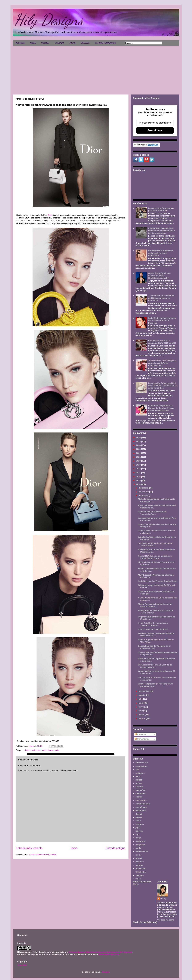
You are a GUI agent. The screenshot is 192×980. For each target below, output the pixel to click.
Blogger (106, 972)
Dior (50, 215)
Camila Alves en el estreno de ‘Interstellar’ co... (152, 513)
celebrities (37, 750)
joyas (138, 828)
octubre (142, 496)
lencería (139, 831)
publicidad (141, 868)
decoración (141, 811)
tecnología (141, 872)
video (138, 879)
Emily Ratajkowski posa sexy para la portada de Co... (155, 685)
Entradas (140, 734)
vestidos (140, 875)
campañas (140, 790)
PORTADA (20, 43)
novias (139, 858)
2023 (139, 449)
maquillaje (140, 845)
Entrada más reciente (29, 848)
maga (138, 838)
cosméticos (141, 807)
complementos (143, 804)
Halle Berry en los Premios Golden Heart (157, 581)
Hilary (163, 899)
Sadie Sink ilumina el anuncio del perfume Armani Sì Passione (162, 321)
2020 (139, 461)
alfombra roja (142, 763)
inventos (140, 824)
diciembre (143, 488)
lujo (137, 834)
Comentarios (142, 739)
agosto (142, 695)
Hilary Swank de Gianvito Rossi (153, 629)
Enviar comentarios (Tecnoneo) (42, 854)
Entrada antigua (115, 848)
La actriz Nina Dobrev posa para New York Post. (161, 209)
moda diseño (142, 851)
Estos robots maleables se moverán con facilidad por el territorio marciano (162, 231)
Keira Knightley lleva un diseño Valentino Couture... (153, 624)
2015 (139, 480)
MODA (33, 43)
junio (141, 703)
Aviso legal (22, 965)
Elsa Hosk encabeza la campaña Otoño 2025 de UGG (162, 342)
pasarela (140, 862)
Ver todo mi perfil (165, 920)
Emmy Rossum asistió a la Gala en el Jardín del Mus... (156, 612)
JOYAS (72, 43)
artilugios (140, 773)
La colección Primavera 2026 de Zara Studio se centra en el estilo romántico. (162, 386)
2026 (139, 437)
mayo (141, 707)
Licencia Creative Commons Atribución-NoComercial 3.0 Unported (100, 952)
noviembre (144, 492)
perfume (139, 865)
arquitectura (141, 766)
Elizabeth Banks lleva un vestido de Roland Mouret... (155, 666)
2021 (139, 457)
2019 (139, 465)
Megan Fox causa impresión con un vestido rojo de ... (155, 605)
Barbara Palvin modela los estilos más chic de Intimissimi (161, 253)
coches (139, 797)
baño (138, 776)
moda (57, 750)
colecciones (48, 750)
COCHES (45, 43)
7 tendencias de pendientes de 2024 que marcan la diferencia (161, 298)
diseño (139, 814)
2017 (139, 473)
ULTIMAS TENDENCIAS (105, 43)
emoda (139, 817)
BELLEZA (85, 43)
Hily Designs (49, 20)
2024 (139, 445)
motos (139, 855)
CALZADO (59, 43)
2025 (139, 441)
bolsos (28, 750)
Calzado (139, 787)
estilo (138, 821)
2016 (139, 477)
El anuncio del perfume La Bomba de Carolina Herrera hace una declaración (161, 408)
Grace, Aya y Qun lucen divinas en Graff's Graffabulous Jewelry (159, 276)
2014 (139, 484)
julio (141, 699)
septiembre (144, 691)
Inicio (74, 848)
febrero (142, 719)
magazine (140, 841)
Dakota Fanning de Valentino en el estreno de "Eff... (154, 647)
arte (137, 770)
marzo (142, 715)
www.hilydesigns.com (109, 954)
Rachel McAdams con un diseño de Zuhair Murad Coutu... (155, 557)
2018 (139, 469)
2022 (139, 453)
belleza (139, 780)
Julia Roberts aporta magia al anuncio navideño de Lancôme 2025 (162, 363)
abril (141, 711)
